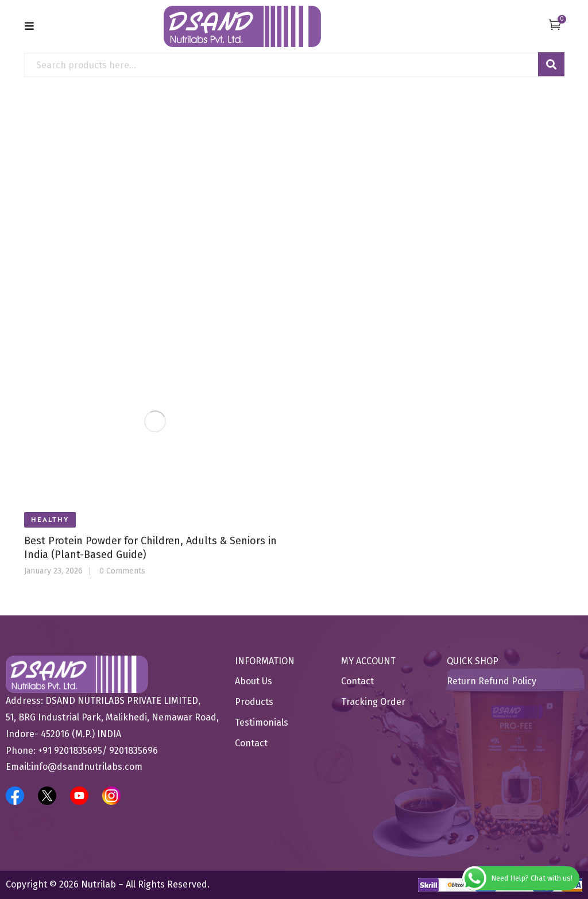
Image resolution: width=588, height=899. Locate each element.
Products (254, 702)
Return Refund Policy (492, 681)
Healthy (50, 520)
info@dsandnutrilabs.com (87, 767)
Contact (251, 743)
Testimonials (262, 722)
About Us (254, 681)
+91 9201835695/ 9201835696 (98, 751)
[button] (555, 24)
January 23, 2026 (53, 571)
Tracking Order (373, 702)
